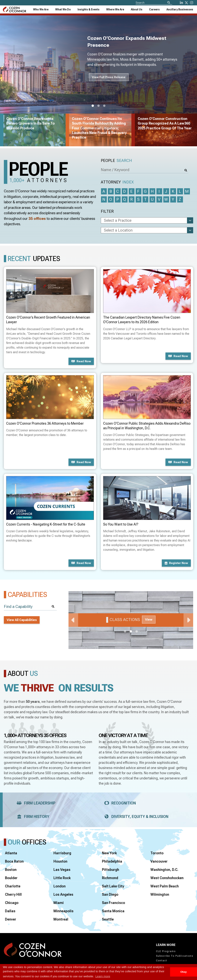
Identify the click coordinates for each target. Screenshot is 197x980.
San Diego (110, 894)
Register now (176, 563)
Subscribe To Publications (175, 956)
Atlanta (11, 853)
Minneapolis (63, 911)
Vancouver (159, 861)
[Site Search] (154, 3)
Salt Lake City (113, 886)
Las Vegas (62, 870)
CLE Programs (166, 951)
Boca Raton (14, 861)
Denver (11, 919)
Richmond (110, 878)
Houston (60, 861)
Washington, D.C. (164, 870)
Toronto (157, 853)
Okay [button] (183, 972)
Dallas (10, 911)
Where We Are (115, 9)
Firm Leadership (35, 803)
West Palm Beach (165, 886)
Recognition (119, 803)
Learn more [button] (103, 976)
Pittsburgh (111, 870)
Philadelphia (112, 861)
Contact (162, 961)
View (149, 620)
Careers (154, 9)
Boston (11, 870)
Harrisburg (62, 853)
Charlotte (13, 886)
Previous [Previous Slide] (73, 620)
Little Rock (62, 878)
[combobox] (88, 9)
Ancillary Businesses (180, 9)
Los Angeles (63, 894)
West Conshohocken (167, 878)
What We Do (63, 9)
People (116, 161)
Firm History (32, 817)
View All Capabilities (22, 620)
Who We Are (41, 9)
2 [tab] (98, 106)
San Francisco (114, 903)
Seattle (108, 919)
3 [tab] (104, 106)
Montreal (61, 919)
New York (109, 853)
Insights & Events (88, 9)
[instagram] (192, 3)
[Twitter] (186, 3)
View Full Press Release (109, 77)
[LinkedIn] (181, 3)
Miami (59, 903)
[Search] (169, 3)
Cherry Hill (13, 894)
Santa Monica (113, 911)
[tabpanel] (131, 620)
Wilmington (160, 894)
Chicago (12, 903)
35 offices (37, 219)
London (60, 886)
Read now (81, 361)
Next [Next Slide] (188, 620)
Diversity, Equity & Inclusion (135, 817)
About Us (137, 9)
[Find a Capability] (30, 607)
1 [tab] (93, 106)
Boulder (11, 878)
